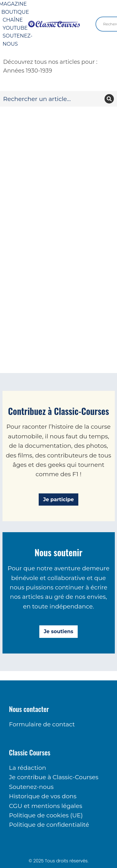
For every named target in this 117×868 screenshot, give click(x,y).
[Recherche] (109, 99)
